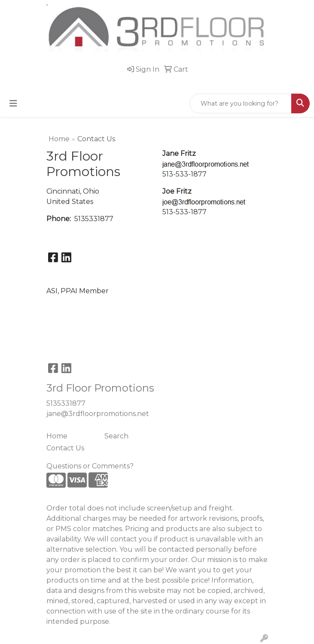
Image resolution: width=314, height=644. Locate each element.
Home (59, 139)
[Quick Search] (241, 103)
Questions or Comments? (90, 466)
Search (116, 436)
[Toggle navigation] (13, 103)
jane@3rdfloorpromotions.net (98, 414)
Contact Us (65, 448)
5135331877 (66, 403)
